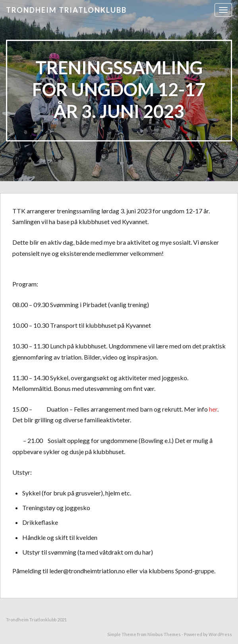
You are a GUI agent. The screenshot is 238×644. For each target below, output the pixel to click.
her (213, 409)
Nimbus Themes (164, 634)
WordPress (220, 634)
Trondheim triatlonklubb (66, 10)
